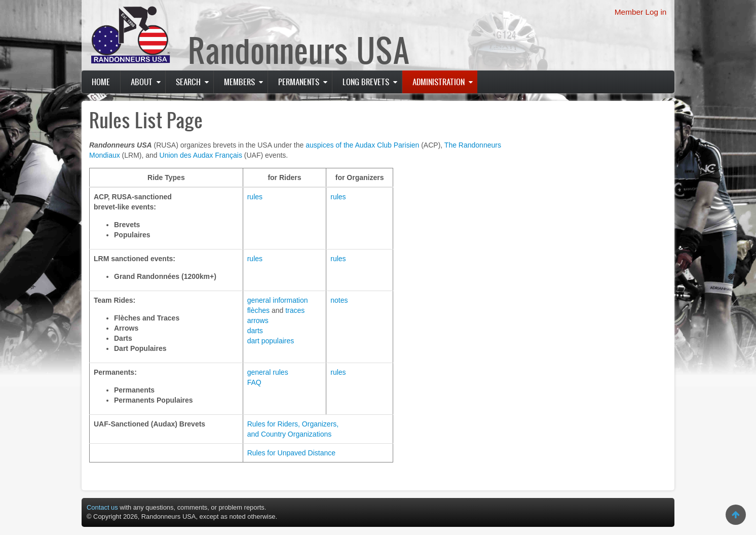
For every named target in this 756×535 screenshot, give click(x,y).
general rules (268, 372)
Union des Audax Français (201, 155)
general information (278, 300)
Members (239, 82)
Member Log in (641, 12)
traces (295, 310)
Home (101, 82)
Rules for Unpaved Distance (291, 453)
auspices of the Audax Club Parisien (362, 145)
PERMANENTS (299, 82)
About (142, 82)
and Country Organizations (290, 434)
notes (339, 300)
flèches (258, 310)
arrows (258, 320)
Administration (439, 82)
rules (255, 197)
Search (188, 82)
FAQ (254, 382)
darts (255, 331)
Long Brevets (366, 82)
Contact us (102, 507)
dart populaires (271, 341)
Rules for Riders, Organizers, (293, 424)
